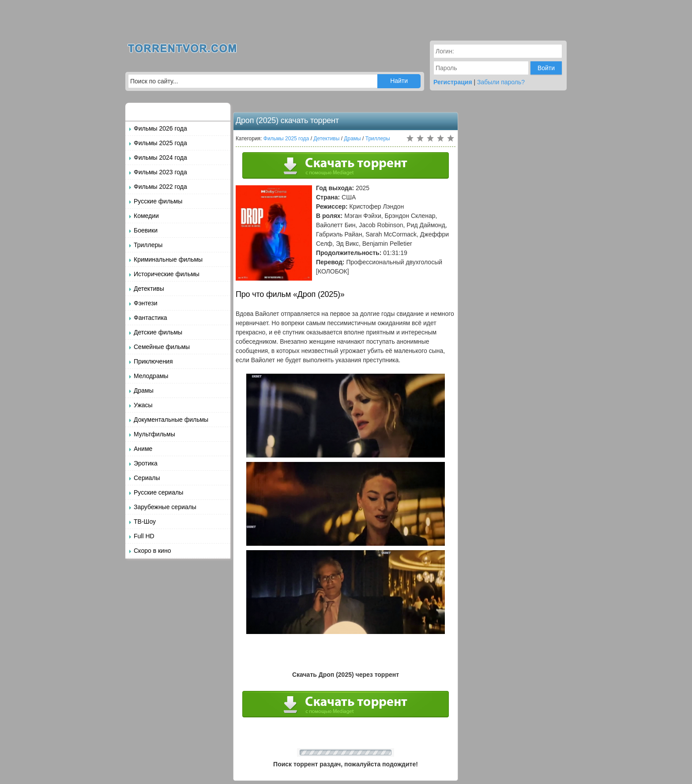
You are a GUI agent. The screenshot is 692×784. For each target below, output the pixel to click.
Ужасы (143, 405)
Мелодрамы (151, 376)
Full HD (144, 536)
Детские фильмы (158, 332)
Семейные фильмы (162, 347)
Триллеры (148, 245)
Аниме (143, 449)
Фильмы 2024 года (160, 158)
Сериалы (147, 478)
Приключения (153, 361)
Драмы (144, 390)
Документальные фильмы (171, 420)
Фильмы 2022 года (160, 187)
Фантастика (150, 318)
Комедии (146, 216)
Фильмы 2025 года (160, 143)
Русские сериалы (158, 492)
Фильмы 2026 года (160, 128)
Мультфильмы (154, 434)
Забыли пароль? (501, 82)
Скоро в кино (152, 551)
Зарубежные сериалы (165, 507)
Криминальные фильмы (168, 259)
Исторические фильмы (167, 274)
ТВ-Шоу (145, 521)
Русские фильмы (158, 201)
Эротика (146, 463)
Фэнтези (146, 303)
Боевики (146, 230)
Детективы (149, 289)
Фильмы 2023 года (160, 172)
